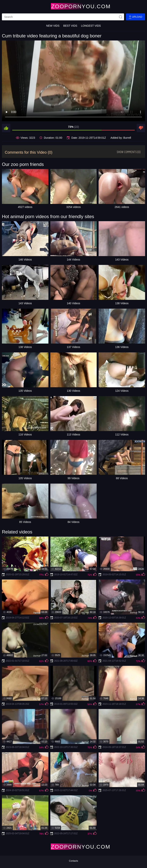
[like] (6, 128)
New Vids (53, 26)
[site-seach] (121, 17)
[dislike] (141, 128)
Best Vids (70, 26)
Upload (136, 17)
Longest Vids (91, 26)
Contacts (73, 861)
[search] (63, 17)
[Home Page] (73, 6)
